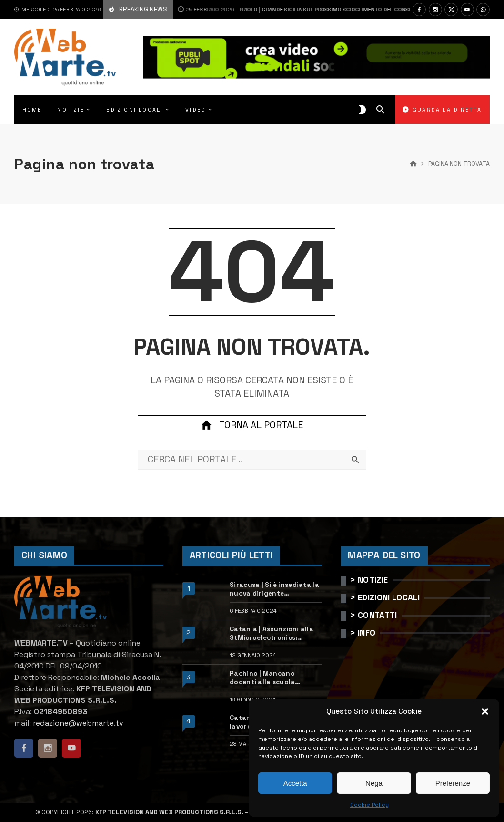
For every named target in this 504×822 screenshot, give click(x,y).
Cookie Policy (369, 805)
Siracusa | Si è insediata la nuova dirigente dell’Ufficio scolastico (274, 589)
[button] (485, 711)
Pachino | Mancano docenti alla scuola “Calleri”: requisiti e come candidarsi (273, 678)
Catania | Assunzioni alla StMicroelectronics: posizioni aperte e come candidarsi (272, 634)
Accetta (295, 783)
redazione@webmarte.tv (78, 723)
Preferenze (453, 783)
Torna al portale (252, 425)
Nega (374, 783)
